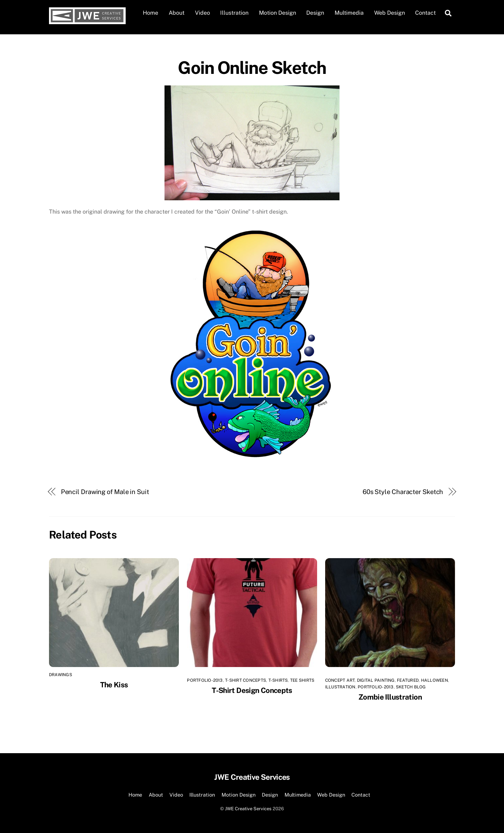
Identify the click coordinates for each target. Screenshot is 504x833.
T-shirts (278, 680)
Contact (425, 13)
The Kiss (114, 685)
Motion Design (278, 13)
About (177, 13)
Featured (408, 680)
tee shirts (302, 680)
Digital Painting (376, 680)
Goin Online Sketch (252, 68)
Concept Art (340, 680)
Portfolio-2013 (205, 680)
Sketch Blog (411, 687)
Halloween (435, 680)
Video (202, 13)
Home (150, 13)
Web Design (390, 13)
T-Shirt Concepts (246, 680)
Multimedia (349, 13)
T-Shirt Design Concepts (252, 690)
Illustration (234, 13)
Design (315, 13)
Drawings (61, 675)
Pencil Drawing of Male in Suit (105, 492)
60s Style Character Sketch (403, 492)
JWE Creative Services (248, 809)
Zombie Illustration (390, 697)
